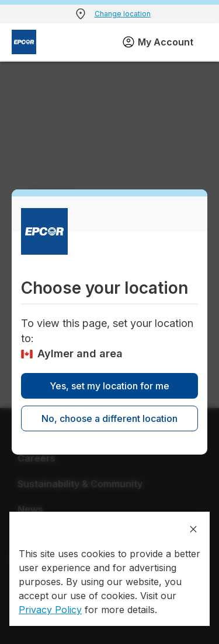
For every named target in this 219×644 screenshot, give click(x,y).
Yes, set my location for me (109, 386)
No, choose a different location (109, 418)
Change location (123, 14)
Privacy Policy (50, 610)
